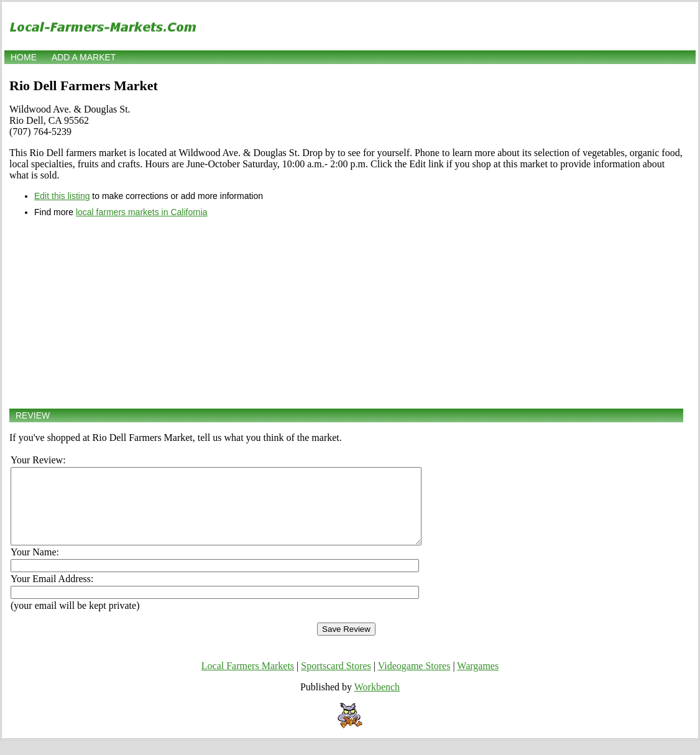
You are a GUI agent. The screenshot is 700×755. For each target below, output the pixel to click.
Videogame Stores (414, 681)
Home (24, 57)
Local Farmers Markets (248, 681)
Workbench (377, 702)
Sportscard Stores (336, 681)
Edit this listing (62, 196)
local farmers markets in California (142, 212)
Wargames (478, 681)
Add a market (84, 57)
